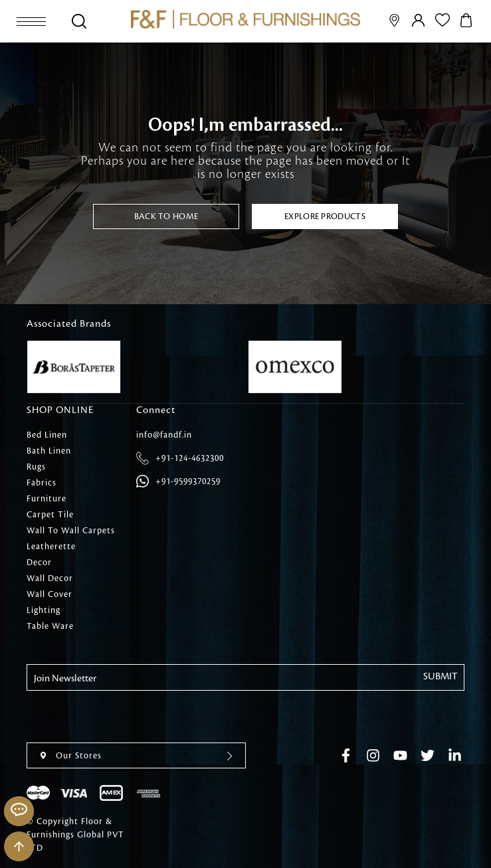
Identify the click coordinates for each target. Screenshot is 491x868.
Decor (39, 563)
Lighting (44, 610)
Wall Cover (49, 594)
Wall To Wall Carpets (71, 531)
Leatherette (51, 547)
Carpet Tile (50, 515)
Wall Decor (50, 578)
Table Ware (50, 626)
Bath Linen (49, 451)
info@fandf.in (164, 435)
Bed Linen (47, 435)
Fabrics (42, 483)
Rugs (36, 467)
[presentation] (128, 717)
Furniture (47, 499)
